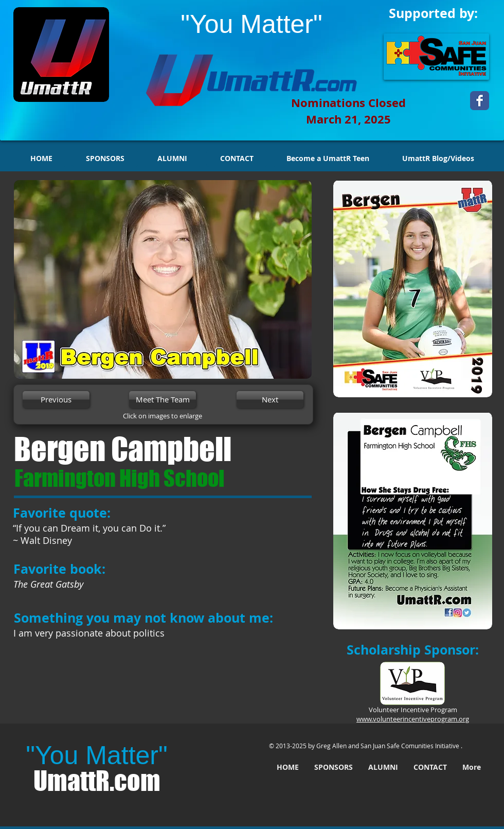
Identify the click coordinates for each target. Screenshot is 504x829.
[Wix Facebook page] (480, 101)
